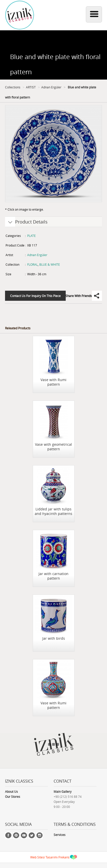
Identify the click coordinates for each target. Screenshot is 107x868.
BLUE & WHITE (50, 264)
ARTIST (31, 87)
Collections (13, 87)
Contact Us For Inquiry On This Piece (35, 296)
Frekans (64, 857)
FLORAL (32, 264)
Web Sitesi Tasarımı (44, 857)
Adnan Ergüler (51, 87)
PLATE (31, 236)
